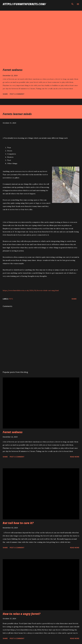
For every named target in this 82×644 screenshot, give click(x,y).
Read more (75, 457)
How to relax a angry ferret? (22, 614)
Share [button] (5, 94)
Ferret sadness (13, 70)
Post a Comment (17, 94)
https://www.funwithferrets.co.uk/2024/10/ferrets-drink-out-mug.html (31, 290)
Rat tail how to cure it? (18, 523)
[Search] (72, 4)
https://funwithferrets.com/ (24, 4)
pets (11, 299)
